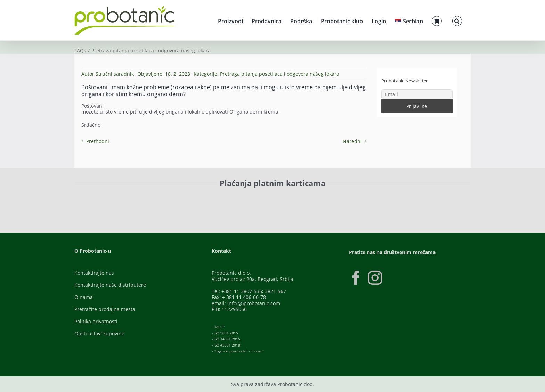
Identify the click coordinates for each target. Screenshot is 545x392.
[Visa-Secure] (167, 199)
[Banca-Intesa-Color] (242, 199)
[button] (457, 20)
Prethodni (98, 141)
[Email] (417, 94)
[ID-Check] (123, 201)
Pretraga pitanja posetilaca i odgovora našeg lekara (280, 74)
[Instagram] (375, 278)
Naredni (352, 141)
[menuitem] (409, 20)
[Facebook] (356, 278)
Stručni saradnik (115, 74)
